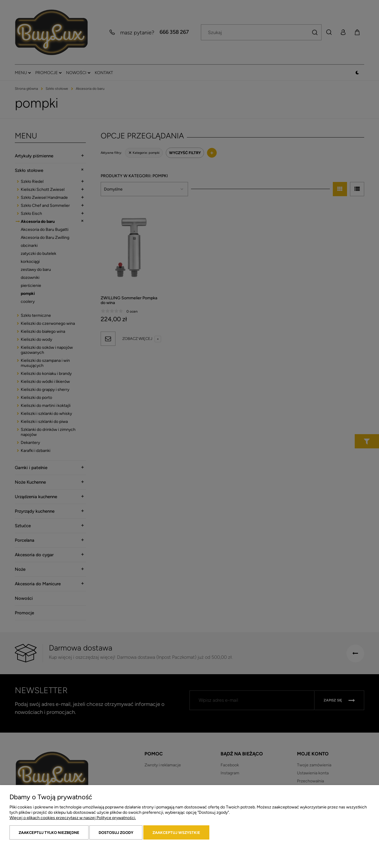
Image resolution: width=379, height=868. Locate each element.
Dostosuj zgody (116, 833)
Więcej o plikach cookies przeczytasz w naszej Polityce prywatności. (73, 818)
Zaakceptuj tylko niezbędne (49, 833)
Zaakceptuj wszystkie (176, 833)
